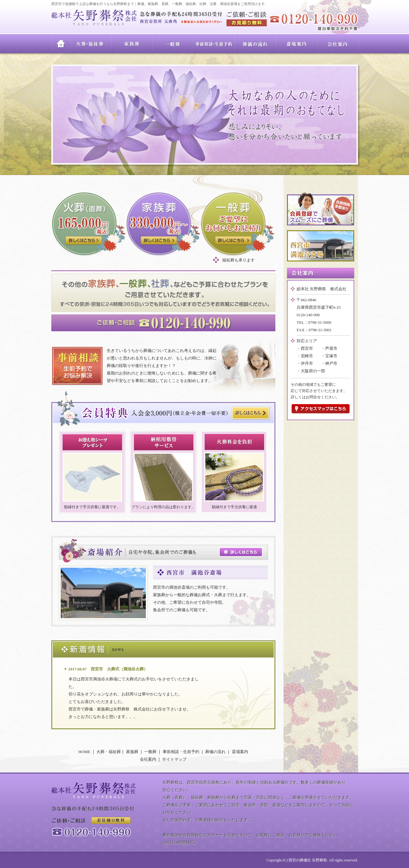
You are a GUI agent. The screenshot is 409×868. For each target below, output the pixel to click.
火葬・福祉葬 (91, 44)
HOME (61, 44)
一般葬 (173, 44)
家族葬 (132, 44)
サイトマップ (174, 759)
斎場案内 (296, 44)
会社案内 (337, 44)
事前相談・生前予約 (214, 44)
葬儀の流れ (255, 44)
